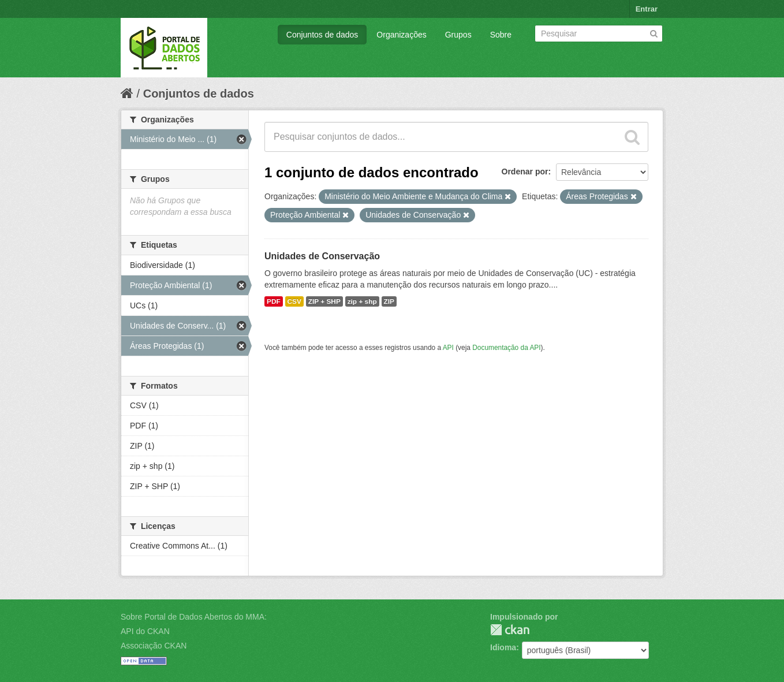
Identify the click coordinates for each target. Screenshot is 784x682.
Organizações (401, 35)
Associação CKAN (154, 646)
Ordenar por (525, 172)
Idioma (503, 647)
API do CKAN (145, 631)
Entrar (647, 9)
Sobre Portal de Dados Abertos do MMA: (194, 617)
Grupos (458, 35)
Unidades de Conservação (322, 256)
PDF (274, 301)
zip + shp (362, 301)
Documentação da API (506, 348)
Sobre (501, 35)
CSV (294, 301)
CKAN (510, 630)
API (448, 348)
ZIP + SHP (324, 301)
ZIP (389, 301)
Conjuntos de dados (322, 35)
